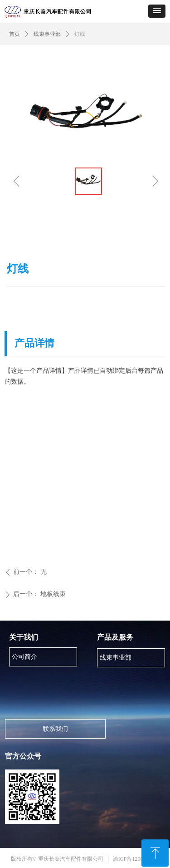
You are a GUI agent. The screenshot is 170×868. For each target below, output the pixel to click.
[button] (157, 11)
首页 (15, 34)
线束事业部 (47, 34)
